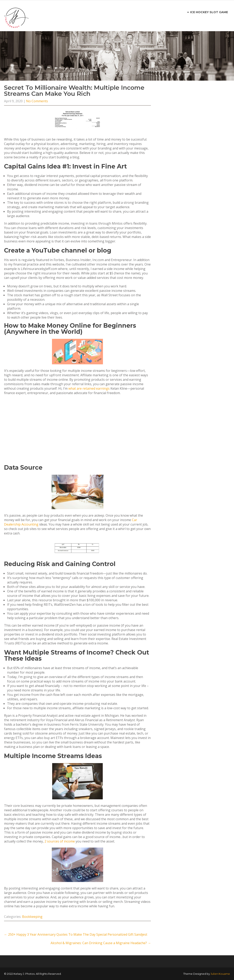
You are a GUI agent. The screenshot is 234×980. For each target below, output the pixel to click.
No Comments (37, 101)
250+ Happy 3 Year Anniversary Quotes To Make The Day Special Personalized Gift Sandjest (76, 934)
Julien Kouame (220, 974)
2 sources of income (60, 841)
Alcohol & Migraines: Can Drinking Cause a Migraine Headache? (101, 943)
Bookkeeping (32, 917)
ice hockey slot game (209, 12)
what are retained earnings (89, 388)
